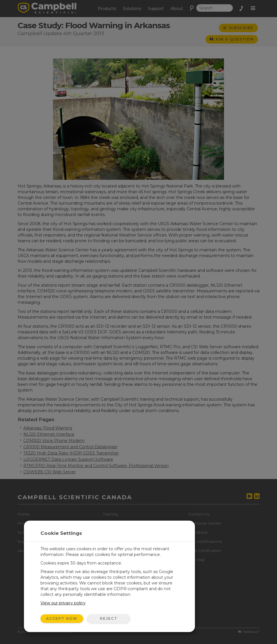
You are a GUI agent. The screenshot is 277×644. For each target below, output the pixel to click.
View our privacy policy (63, 603)
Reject (109, 618)
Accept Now (62, 618)
